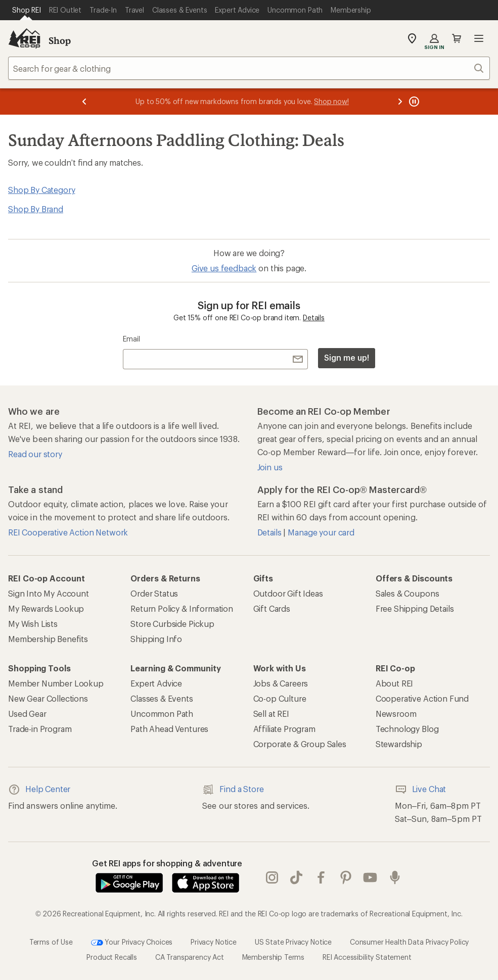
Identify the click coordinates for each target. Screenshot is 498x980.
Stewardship (399, 744)
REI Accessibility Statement (367, 957)
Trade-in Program (40, 729)
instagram (272, 877)
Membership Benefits (48, 639)
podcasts (395, 877)
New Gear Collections (48, 698)
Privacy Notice (214, 942)
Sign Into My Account (49, 593)
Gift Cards (272, 608)
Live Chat (421, 790)
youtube (370, 877)
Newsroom (396, 714)
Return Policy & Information (182, 608)
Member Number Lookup (56, 683)
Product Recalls (112, 957)
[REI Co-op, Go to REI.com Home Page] (24, 38)
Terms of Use (51, 942)
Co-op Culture (280, 698)
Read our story (35, 454)
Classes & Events (162, 698)
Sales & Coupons (408, 593)
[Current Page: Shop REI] (27, 10)
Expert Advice (156, 683)
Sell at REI (271, 714)
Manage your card (321, 532)
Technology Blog (407, 729)
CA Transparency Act (190, 957)
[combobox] (249, 68)
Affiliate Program (284, 729)
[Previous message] (84, 102)
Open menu (479, 38)
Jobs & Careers (281, 683)
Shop (60, 40)
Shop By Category (41, 190)
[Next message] (400, 102)
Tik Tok (296, 877)
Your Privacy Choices (132, 943)
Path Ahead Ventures (169, 729)
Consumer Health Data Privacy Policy (409, 942)
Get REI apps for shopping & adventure (167, 863)
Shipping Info (156, 639)
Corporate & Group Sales (300, 744)
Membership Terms (273, 957)
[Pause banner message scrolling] (413, 102)
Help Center (39, 790)
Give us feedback (224, 268)
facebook (321, 877)
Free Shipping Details (415, 608)
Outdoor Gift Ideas (288, 593)
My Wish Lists (33, 624)
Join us (270, 467)
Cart (457, 38)
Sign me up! (346, 357)
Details (314, 317)
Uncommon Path (162, 714)
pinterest (346, 877)
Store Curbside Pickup (172, 624)
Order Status (154, 593)
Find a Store (233, 790)
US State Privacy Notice (293, 942)
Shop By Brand (36, 209)
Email (131, 339)
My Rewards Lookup (46, 608)
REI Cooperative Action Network (68, 532)
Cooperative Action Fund (422, 698)
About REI (395, 683)
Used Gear (27, 714)
